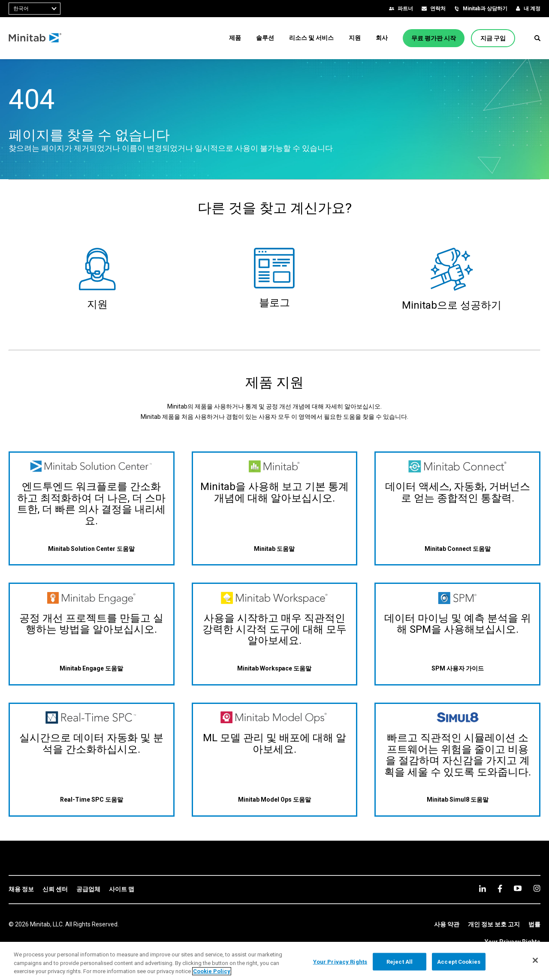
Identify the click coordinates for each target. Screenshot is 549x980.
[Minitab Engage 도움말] (91, 669)
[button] (537, 38)
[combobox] (35, 9)
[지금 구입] (493, 38)
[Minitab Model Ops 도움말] (274, 800)
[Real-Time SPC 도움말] (92, 800)
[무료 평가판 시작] (434, 38)
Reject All (400, 961)
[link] (21, 890)
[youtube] (518, 888)
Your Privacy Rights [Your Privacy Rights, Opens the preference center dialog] (340, 961)
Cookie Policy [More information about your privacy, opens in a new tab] (212, 971)
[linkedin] (483, 888)
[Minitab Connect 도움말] (458, 549)
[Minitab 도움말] (274, 549)
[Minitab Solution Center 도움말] (91, 549)
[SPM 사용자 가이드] (458, 669)
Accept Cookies (459, 961)
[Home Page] (35, 38)
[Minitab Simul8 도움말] (458, 800)
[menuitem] (235, 38)
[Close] (535, 960)
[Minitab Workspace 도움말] (274, 669)
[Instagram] (537, 888)
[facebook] (500, 888)
